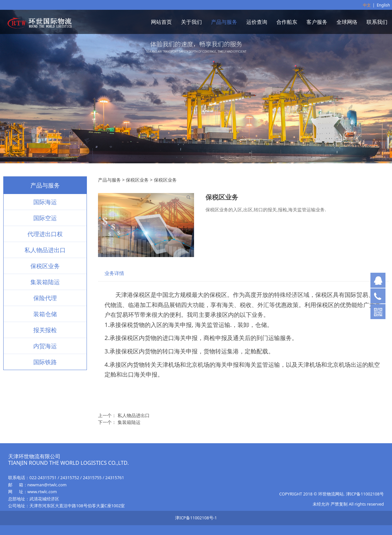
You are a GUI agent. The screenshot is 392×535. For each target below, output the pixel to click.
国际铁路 (45, 362)
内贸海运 (45, 346)
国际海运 (45, 202)
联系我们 (377, 22)
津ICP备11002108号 (365, 494)
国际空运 (45, 218)
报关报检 (45, 330)
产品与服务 (224, 22)
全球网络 (347, 22)
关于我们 (191, 22)
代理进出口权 (45, 234)
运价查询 (257, 22)
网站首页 (161, 22)
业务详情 (114, 273)
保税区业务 (45, 266)
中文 (367, 5)
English (383, 5)
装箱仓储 (45, 314)
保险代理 (45, 298)
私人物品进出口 (45, 250)
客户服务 (317, 22)
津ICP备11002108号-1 (196, 518)
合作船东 (287, 22)
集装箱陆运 (45, 282)
